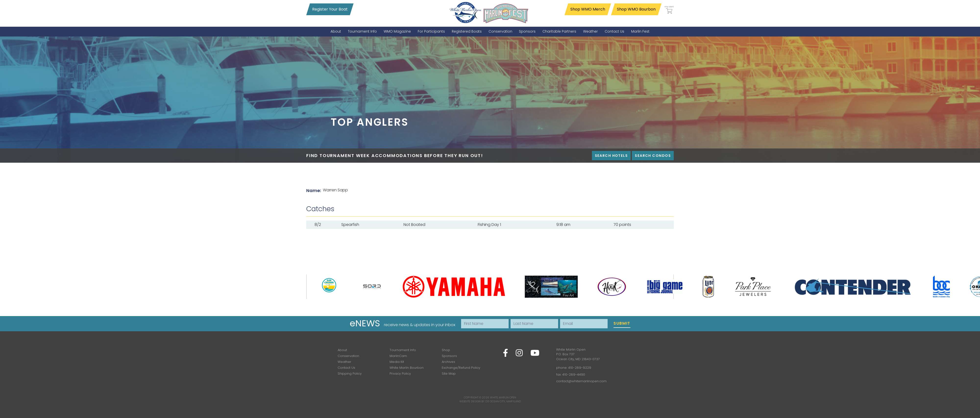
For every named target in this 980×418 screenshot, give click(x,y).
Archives (448, 362)
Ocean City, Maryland (505, 401)
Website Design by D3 (474, 401)
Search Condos (653, 156)
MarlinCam (398, 356)
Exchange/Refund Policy (461, 368)
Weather (344, 362)
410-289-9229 (580, 368)
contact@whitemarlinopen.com (581, 381)
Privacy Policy (400, 374)
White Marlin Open (503, 397)
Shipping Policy (350, 374)
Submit (622, 323)
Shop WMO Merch (588, 9)
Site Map (449, 374)
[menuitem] (336, 31)
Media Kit (397, 362)
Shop (446, 350)
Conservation (348, 356)
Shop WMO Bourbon (636, 9)
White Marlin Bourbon (407, 368)
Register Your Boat (330, 9)
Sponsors (449, 356)
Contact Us (346, 368)
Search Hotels (611, 156)
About (342, 350)
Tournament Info (403, 350)
